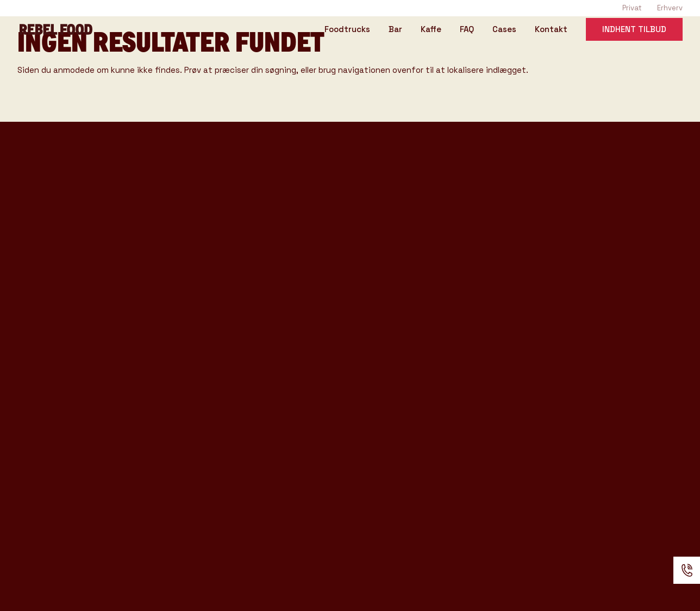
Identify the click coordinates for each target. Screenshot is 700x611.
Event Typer (218, 269)
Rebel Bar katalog (62, 356)
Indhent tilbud (634, 29)
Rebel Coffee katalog (70, 339)
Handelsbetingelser (240, 464)
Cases (504, 30)
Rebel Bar (211, 219)
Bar (395, 30)
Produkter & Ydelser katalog (87, 373)
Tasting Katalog (56, 323)
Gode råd (210, 323)
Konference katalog (67, 390)
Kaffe (431, 30)
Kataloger (212, 341)
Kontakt (551, 30)
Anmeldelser (220, 445)
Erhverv (670, 8)
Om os (201, 391)
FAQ (467, 30)
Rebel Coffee (221, 201)
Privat (632, 8)
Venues (205, 286)
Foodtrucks (347, 30)
